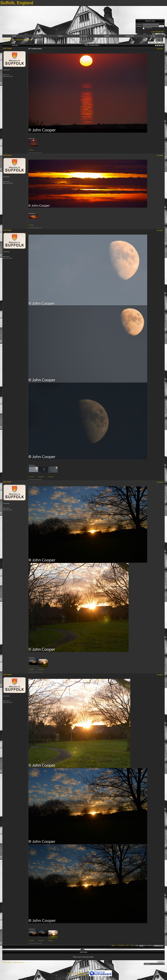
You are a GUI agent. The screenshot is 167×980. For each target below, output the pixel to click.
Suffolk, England (8, 40)
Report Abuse (82, 975)
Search (60, 36)
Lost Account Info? (158, 32)
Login (161, 26)
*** (162, 948)
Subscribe (161, 962)
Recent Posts (130, 36)
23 (127, 946)
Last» (133, 946)
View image (31, 150)
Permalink (160, 49)
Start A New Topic (154, 43)
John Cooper (7, 48)
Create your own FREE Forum (77, 973)
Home (14, 36)
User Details (83, 36)
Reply (162, 43)
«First (113, 946)
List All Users (37, 36)
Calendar (107, 36)
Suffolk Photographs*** (23, 40)
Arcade (153, 36)
